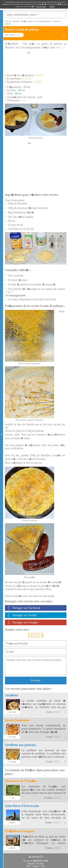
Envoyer (36, 680)
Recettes (40, 864)
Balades (31, 864)
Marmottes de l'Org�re (21, 781)
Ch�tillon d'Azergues (20, 831)
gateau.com (41, 860)
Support (36, 866)
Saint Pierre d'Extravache (22, 806)
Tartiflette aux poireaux (20, 745)
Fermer (52, 6)
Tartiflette (12, 695)
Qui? (29, 866)
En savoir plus (41, 6)
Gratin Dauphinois (17, 720)
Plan (43, 866)
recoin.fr (37, 857)
